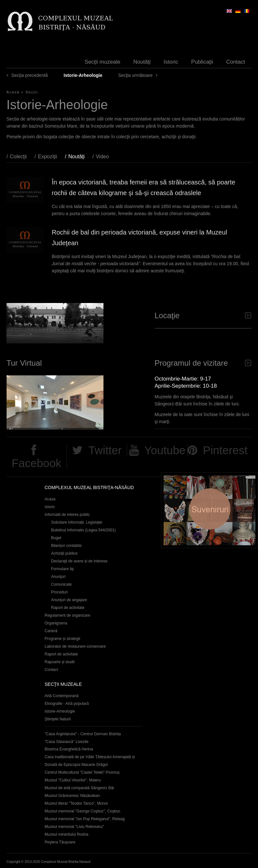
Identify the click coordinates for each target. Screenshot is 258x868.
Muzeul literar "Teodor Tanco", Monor (76, 803)
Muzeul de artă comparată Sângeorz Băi (79, 788)
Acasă (13, 92)
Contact (236, 62)
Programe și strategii (62, 639)
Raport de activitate (68, 608)
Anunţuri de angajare (69, 600)
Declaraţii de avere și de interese (79, 561)
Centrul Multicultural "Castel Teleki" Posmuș (82, 772)
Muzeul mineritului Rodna (66, 834)
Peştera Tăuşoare (60, 842)
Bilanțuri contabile (66, 546)
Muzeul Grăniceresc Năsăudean (72, 796)
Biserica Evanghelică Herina (69, 749)
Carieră (51, 631)
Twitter (105, 450)
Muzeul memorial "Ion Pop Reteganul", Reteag (85, 819)
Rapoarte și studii (60, 662)
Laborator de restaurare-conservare (75, 646)
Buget (56, 538)
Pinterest (225, 450)
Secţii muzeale (103, 62)
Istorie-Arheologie (60, 711)
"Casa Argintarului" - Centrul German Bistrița (83, 734)
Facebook (37, 463)
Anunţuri (58, 577)
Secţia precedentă (30, 75)
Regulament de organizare (67, 615)
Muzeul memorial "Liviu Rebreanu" (74, 827)
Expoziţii (48, 157)
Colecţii (18, 157)
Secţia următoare (135, 75)
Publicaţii (202, 62)
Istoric (171, 62)
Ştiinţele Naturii (58, 719)
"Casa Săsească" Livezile (67, 742)
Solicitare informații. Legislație (77, 522)
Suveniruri (210, 510)
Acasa (50, 499)
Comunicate (61, 584)
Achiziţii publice (64, 553)
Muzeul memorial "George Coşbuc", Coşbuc (82, 811)
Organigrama (56, 623)
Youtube (165, 450)
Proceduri (59, 592)
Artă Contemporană (62, 696)
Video (102, 157)
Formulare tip (63, 569)
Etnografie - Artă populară (67, 704)
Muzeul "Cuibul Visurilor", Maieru (73, 780)
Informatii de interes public (67, 515)
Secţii (32, 92)
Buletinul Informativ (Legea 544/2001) (83, 530)
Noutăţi (142, 62)
